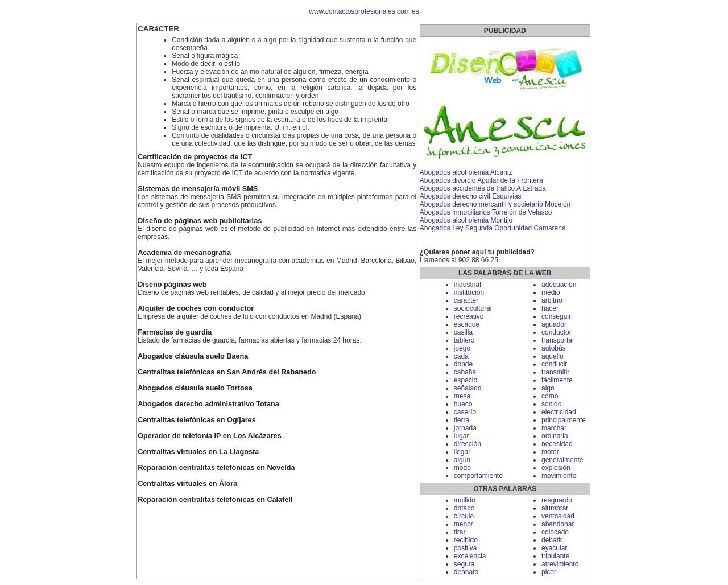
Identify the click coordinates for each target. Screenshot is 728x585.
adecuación (559, 285)
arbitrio (552, 300)
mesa (462, 396)
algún (462, 460)
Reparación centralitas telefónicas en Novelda (216, 468)
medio (551, 292)
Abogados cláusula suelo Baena (193, 356)
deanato (466, 572)
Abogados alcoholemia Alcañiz (466, 172)
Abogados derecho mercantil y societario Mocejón (495, 204)
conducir (554, 364)
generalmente (562, 460)
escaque (467, 324)
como (550, 396)
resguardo (557, 500)
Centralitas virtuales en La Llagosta (198, 452)
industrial (468, 285)
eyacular (554, 548)
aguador (554, 324)
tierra (462, 420)
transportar (558, 340)
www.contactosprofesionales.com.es (364, 11)
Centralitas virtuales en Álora (187, 484)
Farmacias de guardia (175, 332)
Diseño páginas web (172, 285)
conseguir (556, 316)
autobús (554, 348)
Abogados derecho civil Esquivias (471, 196)
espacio (466, 380)
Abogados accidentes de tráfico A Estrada (483, 188)
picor (549, 572)
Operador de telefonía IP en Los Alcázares (210, 436)
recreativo (469, 316)
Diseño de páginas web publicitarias (200, 221)
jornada (465, 428)
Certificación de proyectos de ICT (195, 157)
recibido (466, 540)
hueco (463, 404)
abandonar (558, 524)
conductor (557, 332)
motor (550, 452)
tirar (460, 532)
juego (462, 348)
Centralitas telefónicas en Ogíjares (197, 420)
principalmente (564, 420)
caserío (465, 412)
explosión (556, 468)
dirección (468, 444)
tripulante (555, 556)
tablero (464, 340)
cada (461, 356)
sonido (551, 404)
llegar (462, 452)
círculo (464, 516)
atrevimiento (560, 564)
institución (469, 292)
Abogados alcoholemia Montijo (466, 220)
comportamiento (478, 476)
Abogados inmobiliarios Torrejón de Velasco (486, 212)
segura (464, 564)
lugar (462, 436)
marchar (554, 428)
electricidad (559, 412)
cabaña (465, 372)
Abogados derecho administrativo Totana (208, 404)
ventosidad (558, 516)
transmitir (555, 372)
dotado (464, 508)
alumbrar (555, 508)
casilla (463, 332)
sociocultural (473, 308)
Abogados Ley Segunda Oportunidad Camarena (493, 228)
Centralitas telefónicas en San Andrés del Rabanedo (227, 372)
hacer (550, 308)
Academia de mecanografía (184, 253)
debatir (552, 540)
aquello (553, 356)
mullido (465, 500)
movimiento (559, 476)
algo (548, 388)
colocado (555, 532)
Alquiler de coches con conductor (196, 308)
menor (464, 524)
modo (462, 468)
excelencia (470, 556)
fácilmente (557, 380)
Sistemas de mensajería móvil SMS (198, 189)
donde (463, 364)
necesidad (557, 444)
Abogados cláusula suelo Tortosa (195, 388)
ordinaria (555, 436)
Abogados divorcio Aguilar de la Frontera (481, 180)
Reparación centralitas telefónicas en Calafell (215, 500)
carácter (466, 300)
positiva (466, 548)
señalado (468, 388)
